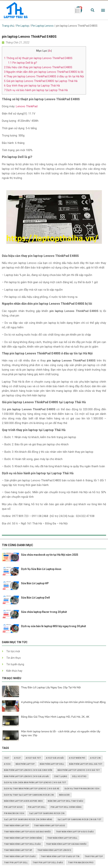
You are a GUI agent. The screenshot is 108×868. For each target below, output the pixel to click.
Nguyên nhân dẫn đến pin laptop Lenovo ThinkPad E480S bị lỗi (44, 72)
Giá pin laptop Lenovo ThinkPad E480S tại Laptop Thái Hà (41, 81)
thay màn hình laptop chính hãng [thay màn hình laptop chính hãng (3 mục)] (23, 838)
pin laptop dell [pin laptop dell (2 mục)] (37, 807)
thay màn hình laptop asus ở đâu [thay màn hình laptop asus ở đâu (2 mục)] (75, 832)
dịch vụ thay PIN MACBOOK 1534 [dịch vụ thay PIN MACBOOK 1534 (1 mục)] (82, 789)
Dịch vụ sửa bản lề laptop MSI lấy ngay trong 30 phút (54, 626)
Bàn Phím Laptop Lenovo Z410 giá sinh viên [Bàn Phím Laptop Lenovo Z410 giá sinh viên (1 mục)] (28, 770)
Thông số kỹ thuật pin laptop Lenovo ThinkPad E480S (38, 58)
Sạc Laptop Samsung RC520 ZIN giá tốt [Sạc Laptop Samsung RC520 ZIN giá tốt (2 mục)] (80, 820)
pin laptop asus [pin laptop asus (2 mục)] (13, 807)
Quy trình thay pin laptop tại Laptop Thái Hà (32, 86)
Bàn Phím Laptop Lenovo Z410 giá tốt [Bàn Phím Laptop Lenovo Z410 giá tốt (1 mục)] (79, 770)
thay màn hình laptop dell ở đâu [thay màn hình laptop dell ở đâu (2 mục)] (22, 844)
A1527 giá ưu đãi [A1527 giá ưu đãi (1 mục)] (55, 758)
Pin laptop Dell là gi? (23, 63)
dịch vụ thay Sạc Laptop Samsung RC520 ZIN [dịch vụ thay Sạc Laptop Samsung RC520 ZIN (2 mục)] (29, 795)
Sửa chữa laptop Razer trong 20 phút (44, 612)
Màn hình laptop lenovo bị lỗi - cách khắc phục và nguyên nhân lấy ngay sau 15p (61, 733)
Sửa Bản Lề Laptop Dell (35, 598)
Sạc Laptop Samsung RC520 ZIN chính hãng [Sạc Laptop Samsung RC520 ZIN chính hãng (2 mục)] (28, 820)
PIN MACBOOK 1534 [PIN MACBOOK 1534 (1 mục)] (14, 813)
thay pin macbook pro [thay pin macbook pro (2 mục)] (81, 863)
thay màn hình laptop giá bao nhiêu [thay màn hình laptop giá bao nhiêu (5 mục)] (66, 844)
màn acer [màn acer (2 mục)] (64, 795)
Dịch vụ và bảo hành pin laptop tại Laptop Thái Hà (36, 90)
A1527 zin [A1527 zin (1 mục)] (95, 758)
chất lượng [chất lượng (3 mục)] (61, 776)
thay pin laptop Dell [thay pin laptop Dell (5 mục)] (16, 863)
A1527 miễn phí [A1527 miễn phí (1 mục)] (77, 758)
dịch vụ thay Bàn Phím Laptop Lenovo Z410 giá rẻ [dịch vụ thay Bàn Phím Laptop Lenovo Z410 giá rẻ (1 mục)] (32, 789)
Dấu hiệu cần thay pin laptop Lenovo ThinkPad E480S (38, 67)
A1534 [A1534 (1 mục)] (7, 764)
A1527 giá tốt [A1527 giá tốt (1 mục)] (33, 758)
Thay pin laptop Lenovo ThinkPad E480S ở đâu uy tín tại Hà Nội (44, 76)
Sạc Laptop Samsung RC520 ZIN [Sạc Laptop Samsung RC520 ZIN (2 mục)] (47, 813)
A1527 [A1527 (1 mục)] (17, 758)
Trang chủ (8, 26)
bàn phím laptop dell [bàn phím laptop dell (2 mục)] (52, 764)
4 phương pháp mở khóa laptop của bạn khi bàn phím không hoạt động (63, 702)
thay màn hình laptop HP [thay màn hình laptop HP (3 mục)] (18, 850)
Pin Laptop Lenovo (42, 26)
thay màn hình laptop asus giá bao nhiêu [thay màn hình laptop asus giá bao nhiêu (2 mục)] (27, 832)
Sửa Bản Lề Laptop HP (35, 583)
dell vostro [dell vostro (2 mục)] (79, 776)
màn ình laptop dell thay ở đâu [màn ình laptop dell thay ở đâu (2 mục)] (65, 801)
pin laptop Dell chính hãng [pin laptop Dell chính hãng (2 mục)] (66, 807)
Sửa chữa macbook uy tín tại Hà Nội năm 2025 (50, 555)
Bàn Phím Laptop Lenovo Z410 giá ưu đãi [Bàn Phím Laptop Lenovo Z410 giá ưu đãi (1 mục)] (26, 776)
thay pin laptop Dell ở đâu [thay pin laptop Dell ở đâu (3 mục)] (48, 863)
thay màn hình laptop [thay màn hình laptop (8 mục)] (16, 826)
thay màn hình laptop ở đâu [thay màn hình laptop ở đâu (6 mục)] (20, 856)
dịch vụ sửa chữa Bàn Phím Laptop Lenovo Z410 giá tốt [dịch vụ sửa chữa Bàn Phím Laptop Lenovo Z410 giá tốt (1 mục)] (35, 783)
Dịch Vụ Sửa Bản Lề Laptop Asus (41, 569)
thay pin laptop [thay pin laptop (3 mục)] (94, 856)
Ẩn (50, 51)
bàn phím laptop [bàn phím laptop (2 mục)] (25, 764)
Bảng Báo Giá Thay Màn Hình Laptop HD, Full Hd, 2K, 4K (55, 717)
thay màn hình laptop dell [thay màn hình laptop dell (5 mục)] (62, 838)
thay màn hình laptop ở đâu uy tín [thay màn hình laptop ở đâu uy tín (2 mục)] (60, 856)
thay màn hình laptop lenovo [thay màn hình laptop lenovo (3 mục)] (54, 850)
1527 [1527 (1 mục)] (6, 758)
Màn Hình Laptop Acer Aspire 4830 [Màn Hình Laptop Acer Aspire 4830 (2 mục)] (23, 801)
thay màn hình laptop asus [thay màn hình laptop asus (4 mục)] (50, 826)
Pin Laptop (23, 26)
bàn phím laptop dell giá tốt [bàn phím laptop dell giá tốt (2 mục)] (86, 764)
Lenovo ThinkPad (27, 106)
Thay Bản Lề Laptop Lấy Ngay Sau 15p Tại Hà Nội (51, 687)
